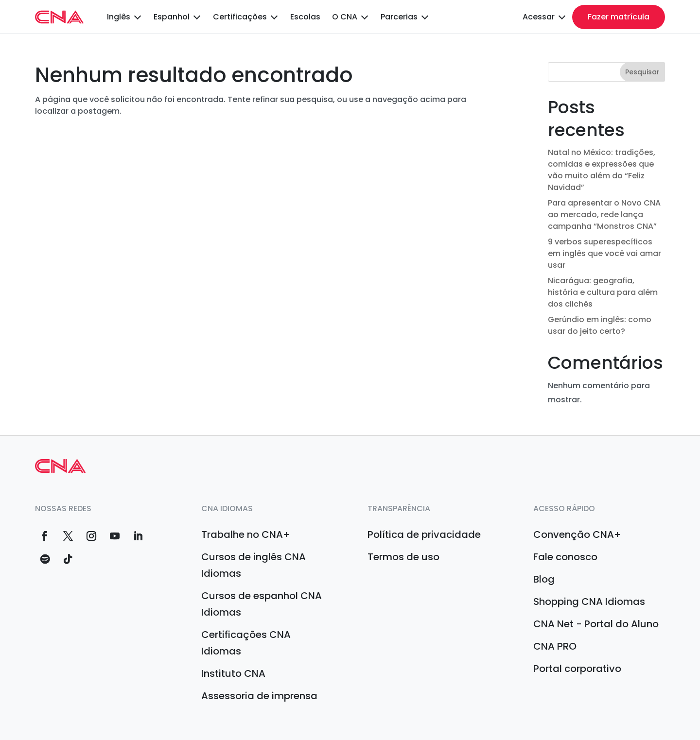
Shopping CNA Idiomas (589, 602)
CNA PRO (555, 646)
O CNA (345, 17)
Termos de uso (403, 557)
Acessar (539, 17)
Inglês (119, 17)
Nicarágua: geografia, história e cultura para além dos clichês (603, 292)
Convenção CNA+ (577, 534)
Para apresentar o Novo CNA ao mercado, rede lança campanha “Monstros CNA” (604, 215)
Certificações (240, 17)
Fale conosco (565, 557)
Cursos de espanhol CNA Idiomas (262, 604)
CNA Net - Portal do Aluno (596, 624)
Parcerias (399, 17)
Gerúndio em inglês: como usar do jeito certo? (600, 325)
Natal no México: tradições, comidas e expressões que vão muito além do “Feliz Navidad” (602, 170)
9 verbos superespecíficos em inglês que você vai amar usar (604, 253)
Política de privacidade (424, 534)
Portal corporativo (577, 669)
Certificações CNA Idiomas (246, 643)
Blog (544, 579)
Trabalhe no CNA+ (245, 534)
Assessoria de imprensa (259, 696)
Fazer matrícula (619, 17)
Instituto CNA (233, 673)
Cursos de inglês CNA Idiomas (254, 565)
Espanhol (172, 17)
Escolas (305, 17)
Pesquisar (642, 72)
